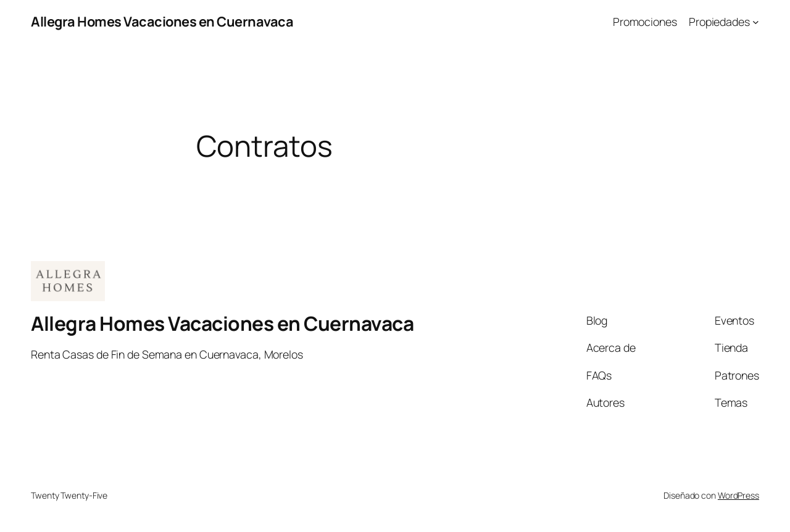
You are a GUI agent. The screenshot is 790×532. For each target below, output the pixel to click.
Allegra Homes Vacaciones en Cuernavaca (162, 22)
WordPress (738, 495)
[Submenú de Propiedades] (756, 22)
